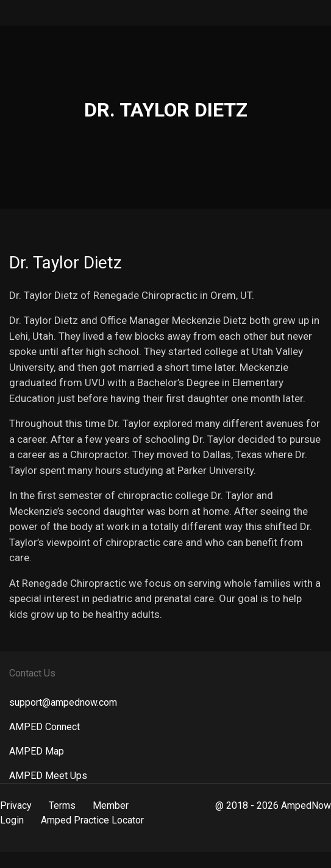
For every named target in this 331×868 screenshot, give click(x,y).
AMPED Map (37, 751)
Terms (62, 805)
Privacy (16, 805)
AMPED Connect (44, 727)
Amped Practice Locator (92, 820)
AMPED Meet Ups (48, 776)
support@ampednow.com (63, 702)
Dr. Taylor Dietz (66, 263)
